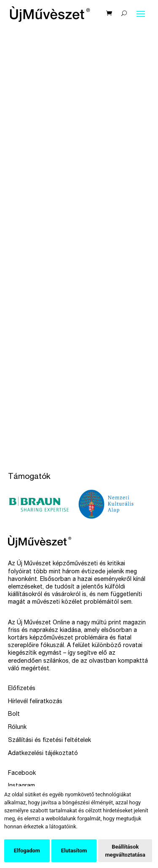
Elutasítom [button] (74, 851)
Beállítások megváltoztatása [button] (125, 851)
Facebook (22, 774)
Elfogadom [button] (27, 851)
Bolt (14, 715)
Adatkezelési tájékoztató (43, 754)
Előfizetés (22, 689)
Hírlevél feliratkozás (35, 702)
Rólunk (17, 728)
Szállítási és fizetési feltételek (50, 741)
